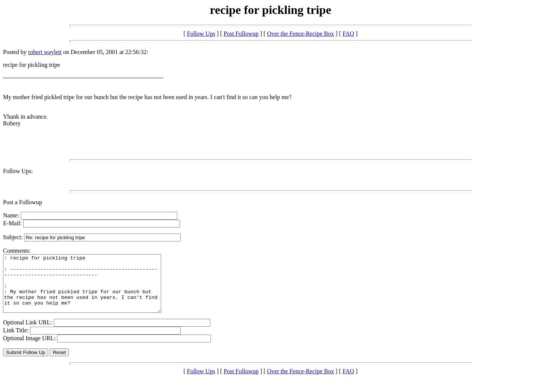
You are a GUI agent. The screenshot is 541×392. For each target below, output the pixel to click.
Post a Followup (23, 202)
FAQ (348, 34)
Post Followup (241, 34)
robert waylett (45, 52)
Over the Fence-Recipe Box (301, 34)
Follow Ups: (18, 171)
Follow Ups (201, 34)
